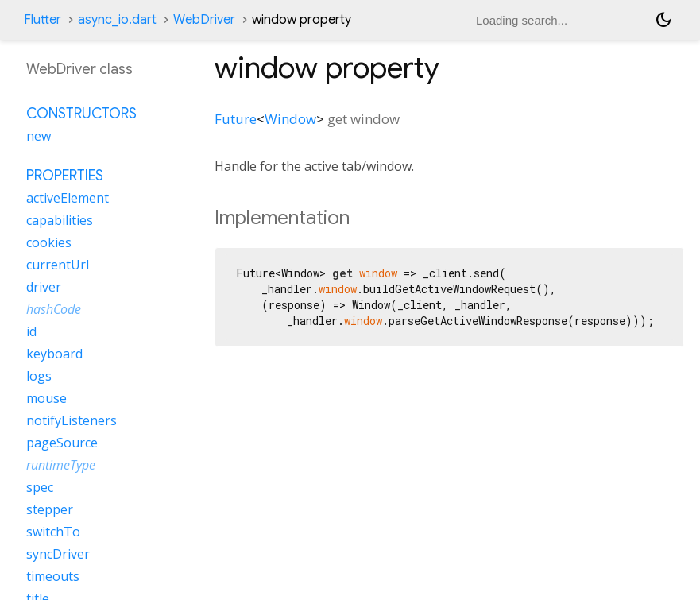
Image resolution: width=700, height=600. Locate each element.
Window (290, 119)
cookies (49, 242)
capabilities (60, 220)
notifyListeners (72, 420)
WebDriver (204, 20)
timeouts (53, 576)
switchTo (53, 532)
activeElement (68, 198)
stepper (50, 509)
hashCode (54, 309)
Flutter (43, 20)
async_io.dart (117, 20)
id (31, 331)
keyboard (54, 354)
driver (44, 287)
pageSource (62, 443)
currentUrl (58, 265)
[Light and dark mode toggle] (663, 20)
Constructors (81, 114)
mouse (46, 398)
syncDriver (58, 554)
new (39, 136)
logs (39, 376)
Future (236, 119)
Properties (65, 176)
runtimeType (61, 465)
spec (40, 487)
